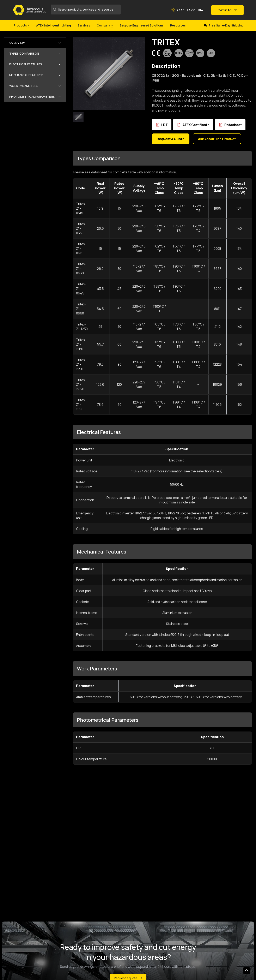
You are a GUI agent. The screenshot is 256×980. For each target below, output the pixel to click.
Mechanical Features (35, 75)
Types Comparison (35, 53)
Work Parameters (35, 86)
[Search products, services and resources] (86, 10)
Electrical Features (35, 64)
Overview (35, 43)
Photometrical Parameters (35, 97)
